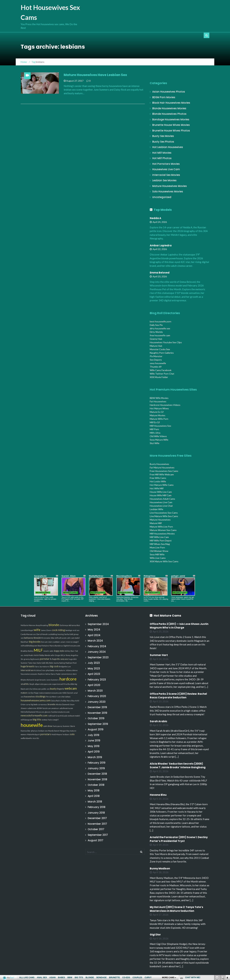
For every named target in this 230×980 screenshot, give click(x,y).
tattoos (68, 697)
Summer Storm (69, 726)
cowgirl (56, 720)
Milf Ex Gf (155, 422)
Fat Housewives (158, 401)
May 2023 (94, 668)
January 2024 (97, 652)
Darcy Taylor (56, 674)
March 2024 (95, 641)
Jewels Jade (48, 651)
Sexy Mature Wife (159, 440)
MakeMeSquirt (34, 734)
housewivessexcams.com (36, 700)
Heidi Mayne (57, 734)
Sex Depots (156, 360)
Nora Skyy (71, 701)
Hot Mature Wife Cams (162, 485)
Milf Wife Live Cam (159, 537)
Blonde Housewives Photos (169, 114)
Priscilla (67, 684)
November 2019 (97, 713)
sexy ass (64, 659)
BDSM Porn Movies (164, 97)
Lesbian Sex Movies (164, 180)
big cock (54, 666)
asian (63, 642)
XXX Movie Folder (159, 377)
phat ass (34, 731)
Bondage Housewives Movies (171, 119)
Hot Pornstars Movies (166, 164)
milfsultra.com (61, 638)
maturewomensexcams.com (51, 693)
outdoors (57, 642)
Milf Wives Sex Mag (160, 544)
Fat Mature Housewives (162, 467)
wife (37, 630)
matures (46, 666)
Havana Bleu (158, 795)
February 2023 (97, 680)
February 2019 (97, 763)
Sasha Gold (69, 634)
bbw (53, 638)
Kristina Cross (40, 670)
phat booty (50, 670)
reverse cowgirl (72, 642)
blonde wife (49, 655)
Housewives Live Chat (161, 506)
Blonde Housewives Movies (169, 108)
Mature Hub (156, 346)
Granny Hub (156, 339)
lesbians (66, 734)
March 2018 (95, 802)
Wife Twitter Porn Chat (162, 374)
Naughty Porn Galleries (162, 353)
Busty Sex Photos (163, 142)
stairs (50, 642)
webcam (71, 688)
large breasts (40, 680)
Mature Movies (158, 415)
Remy (68, 655)
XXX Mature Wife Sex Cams (164, 561)
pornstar (45, 659)
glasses (48, 712)
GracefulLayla (61, 716)
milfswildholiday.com (29, 646)
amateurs (55, 708)
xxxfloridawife (26, 738)
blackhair (25, 642)
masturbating (59, 663)
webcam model (74, 716)
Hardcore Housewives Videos (165, 405)
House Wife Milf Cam (161, 495)
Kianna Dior (26, 731)
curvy (28, 704)
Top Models (163, 210)
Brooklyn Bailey (27, 651)
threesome (46, 638)
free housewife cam (160, 335)
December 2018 (97, 774)
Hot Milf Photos (162, 158)
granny (27, 659)
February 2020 (97, 696)
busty (53, 689)
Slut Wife (155, 443)
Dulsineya (64, 625)
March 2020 (95, 691)
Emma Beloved (160, 273)
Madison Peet (71, 663)
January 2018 (96, 813)
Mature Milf (156, 523)
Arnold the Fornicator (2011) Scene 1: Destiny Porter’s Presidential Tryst (179, 839)
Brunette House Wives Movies (171, 125)
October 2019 (96, 718)
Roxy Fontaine (43, 646)
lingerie (61, 689)
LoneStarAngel (27, 630)
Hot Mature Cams (167, 616)
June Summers (53, 680)
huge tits (56, 659)
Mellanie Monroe (28, 625)
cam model (75, 638)
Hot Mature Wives (159, 408)
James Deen (46, 630)
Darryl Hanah (42, 634)
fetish (36, 655)
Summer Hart (159, 655)
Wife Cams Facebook (161, 370)
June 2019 (94, 741)
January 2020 (97, 702)
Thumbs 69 (156, 367)
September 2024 (98, 624)
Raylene (41, 674)
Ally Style (49, 663)
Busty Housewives (159, 464)
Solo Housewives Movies (168, 191)
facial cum (47, 708)
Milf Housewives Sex (160, 426)
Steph (32, 684)
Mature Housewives (160, 520)
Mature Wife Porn (159, 419)
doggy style (59, 651)
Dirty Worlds (156, 332)
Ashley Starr (70, 651)
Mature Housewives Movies (170, 186)
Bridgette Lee (65, 666)
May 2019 (94, 746)
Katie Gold (41, 663)
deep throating (42, 625)
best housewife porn (161, 321)
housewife (32, 725)
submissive (32, 708)
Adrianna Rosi (74, 625)
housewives (29, 697)
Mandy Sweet (54, 731)
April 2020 (94, 685)
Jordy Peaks (29, 655)
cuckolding (53, 634)
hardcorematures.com (60, 712)
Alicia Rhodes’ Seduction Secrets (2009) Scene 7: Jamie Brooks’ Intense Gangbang (178, 766)
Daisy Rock (55, 701)
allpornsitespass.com (43, 684)
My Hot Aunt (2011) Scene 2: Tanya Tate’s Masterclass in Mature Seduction (176, 909)
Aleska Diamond (63, 704)
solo (72, 734)
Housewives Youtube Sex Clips (166, 342)
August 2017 (95, 840)
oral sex (76, 630)
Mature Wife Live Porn (161, 527)
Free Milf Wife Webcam (162, 474)
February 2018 (97, 807)
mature (24, 693)
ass (35, 634)
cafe (69, 638)
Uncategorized (162, 197)
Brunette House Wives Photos (171, 131)
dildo (72, 684)
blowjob (37, 638)
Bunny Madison (160, 868)
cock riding (58, 630)
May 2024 (94, 630)
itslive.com (37, 689)
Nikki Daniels (68, 693)
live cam (44, 642)
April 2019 (94, 752)
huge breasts (28, 666)
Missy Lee (40, 712)
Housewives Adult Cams (162, 499)
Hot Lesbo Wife (158, 481)
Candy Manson (27, 634)
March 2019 (95, 757)
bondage (69, 630)
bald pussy (29, 638)
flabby (42, 655)
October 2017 (96, 829)
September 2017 (98, 835)
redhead (51, 716)
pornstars (46, 734)
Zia (31, 689)
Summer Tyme (27, 663)
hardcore (68, 679)
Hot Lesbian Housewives (168, 147)
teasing (61, 634)
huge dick (73, 659)
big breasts (35, 659)
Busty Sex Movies (163, 136)
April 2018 (94, 796)
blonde (54, 625)
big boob (34, 704)
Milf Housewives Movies (162, 534)
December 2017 (97, 818)
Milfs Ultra (155, 433)
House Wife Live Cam (161, 492)
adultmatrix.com (66, 708)
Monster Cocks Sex (160, 349)
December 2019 (97, 707)
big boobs (35, 641)
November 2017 (97, 824)
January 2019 (96, 768)
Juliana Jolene (72, 670)
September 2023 (98, 657)
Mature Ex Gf (157, 412)
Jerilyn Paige (33, 693)
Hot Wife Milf (157, 488)
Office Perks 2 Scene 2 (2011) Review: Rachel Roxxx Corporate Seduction (178, 696)
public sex (45, 689)
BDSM (39, 708)
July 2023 (94, 663)
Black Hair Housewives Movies (171, 103)
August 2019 (96, 729)
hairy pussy (58, 726)
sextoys (45, 720)
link (227, 928)
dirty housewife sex (160, 328)
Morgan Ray (65, 731)
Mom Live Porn (157, 547)
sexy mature (60, 670)
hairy (50, 720)
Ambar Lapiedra (161, 245)
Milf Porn (154, 429)
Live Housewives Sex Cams (164, 513)
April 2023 (94, 674)
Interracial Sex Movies (166, 175)
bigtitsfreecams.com (72, 646)
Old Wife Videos (158, 436)
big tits (37, 719)
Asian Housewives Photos (169, 92)
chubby (63, 701)
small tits (25, 684)
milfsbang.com (26, 720)
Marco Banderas (56, 646)
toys (35, 663)
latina (48, 674)
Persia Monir (51, 697)
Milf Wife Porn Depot (161, 540)
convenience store (69, 674)
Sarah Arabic (159, 721)
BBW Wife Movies (159, 398)
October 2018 (96, 785)
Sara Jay (38, 666)
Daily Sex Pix (156, 325)
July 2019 (93, 735)
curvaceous (42, 704)
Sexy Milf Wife (157, 554)
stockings (41, 696)
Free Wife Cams (158, 478)
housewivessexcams (29, 674)
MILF (38, 650)
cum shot (61, 697)
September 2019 (98, 724)
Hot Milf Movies (162, 153)
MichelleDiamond (28, 712)
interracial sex (27, 670)
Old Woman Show (159, 551)
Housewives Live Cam (166, 169)
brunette (52, 704)
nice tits (36, 738)
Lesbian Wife (156, 509)
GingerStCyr (60, 655)
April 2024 (94, 635)
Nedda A (155, 218)
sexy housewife (158, 363)
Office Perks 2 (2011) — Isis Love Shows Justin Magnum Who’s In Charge (179, 626)
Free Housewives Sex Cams (164, 471)
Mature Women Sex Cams (163, 530)
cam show (48, 726)
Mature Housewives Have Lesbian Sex (95, 75)
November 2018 (97, 779)
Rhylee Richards (27, 680)
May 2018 (94, 791)
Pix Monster (156, 356)
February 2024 (97, 646)
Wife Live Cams (158, 558)
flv (51, 659)
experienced (57, 684)
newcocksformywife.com (34, 716)
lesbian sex (43, 731)
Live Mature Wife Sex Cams (164, 516)
